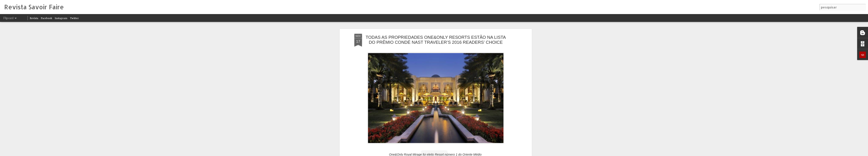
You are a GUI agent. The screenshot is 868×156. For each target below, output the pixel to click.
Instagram (61, 18)
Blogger (473, 153)
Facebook (46, 18)
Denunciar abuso (488, 153)
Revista (34, 18)
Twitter (74, 18)
